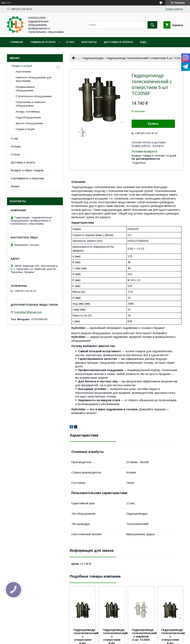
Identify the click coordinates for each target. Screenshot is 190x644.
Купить (153, 124)
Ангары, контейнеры (28, 112)
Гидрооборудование (28, 117)
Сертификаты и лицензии (28, 178)
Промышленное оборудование (25, 89)
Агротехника (23, 72)
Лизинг (15, 186)
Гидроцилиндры (93, 58)
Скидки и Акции (25, 129)
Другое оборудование (29, 123)
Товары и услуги (43, 42)
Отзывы (16, 146)
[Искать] (152, 25)
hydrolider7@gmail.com (28, 312)
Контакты (89, 42)
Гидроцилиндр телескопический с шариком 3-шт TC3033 (145, 635)
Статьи (15, 154)
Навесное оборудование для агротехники (34, 79)
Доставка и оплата (118, 42)
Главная (17, 42)
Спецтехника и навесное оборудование (31, 104)
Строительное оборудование (34, 96)
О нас (70, 42)
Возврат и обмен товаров (27, 170)
